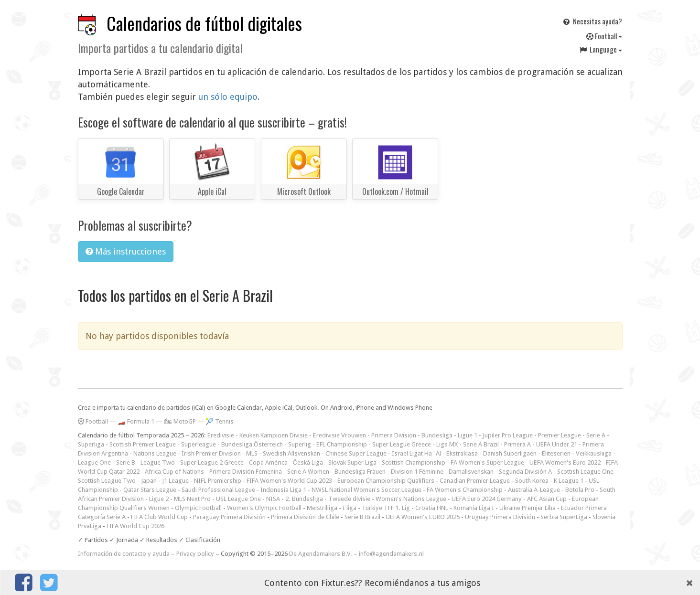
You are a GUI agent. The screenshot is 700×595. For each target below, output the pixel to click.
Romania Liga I (474, 508)
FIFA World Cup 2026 (135, 526)
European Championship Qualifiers (386, 481)
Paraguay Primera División (229, 517)
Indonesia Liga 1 (283, 490)
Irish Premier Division (211, 453)
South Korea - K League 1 (549, 481)
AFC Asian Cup (547, 499)
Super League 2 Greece (212, 462)
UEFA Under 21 (557, 444)
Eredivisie (221, 435)
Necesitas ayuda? (592, 21)
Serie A (596, 435)
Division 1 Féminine (417, 472)
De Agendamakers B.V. (321, 554)
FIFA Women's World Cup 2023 (289, 481)
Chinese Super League (356, 453)
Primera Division (394, 435)
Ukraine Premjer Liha (528, 508)
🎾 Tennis (220, 421)
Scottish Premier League (143, 444)
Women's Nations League (411, 499)
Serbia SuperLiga (564, 517)
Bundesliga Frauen (360, 472)
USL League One (238, 499)
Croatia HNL (432, 508)
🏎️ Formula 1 (136, 421)
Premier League (560, 435)
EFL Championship (342, 444)
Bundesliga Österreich (252, 444)
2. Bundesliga (304, 499)
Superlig (300, 444)
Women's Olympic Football (264, 508)
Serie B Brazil (362, 517)
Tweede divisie (349, 499)
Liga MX (447, 444)
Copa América (268, 462)
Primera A (517, 444)
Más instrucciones (126, 251)
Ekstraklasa (462, 453)
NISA (273, 499)
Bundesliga (437, 435)
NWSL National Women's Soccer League (366, 490)
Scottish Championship (414, 462)
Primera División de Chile (305, 517)
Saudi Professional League (218, 490)
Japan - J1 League (165, 481)
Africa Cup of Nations (174, 472)
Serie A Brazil (481, 444)
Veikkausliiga (594, 453)
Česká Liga (308, 462)
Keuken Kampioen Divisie (274, 435)
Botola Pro (580, 490)
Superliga (91, 444)
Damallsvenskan (471, 472)
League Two (158, 462)
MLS (252, 453)
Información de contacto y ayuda (124, 554)
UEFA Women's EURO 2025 (423, 517)
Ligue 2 (159, 499)
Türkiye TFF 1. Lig (386, 508)
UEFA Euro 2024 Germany (487, 499)
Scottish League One (585, 472)
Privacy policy (195, 554)
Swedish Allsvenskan (291, 453)
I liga (350, 508)
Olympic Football (198, 508)
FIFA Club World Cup (159, 517)
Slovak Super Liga (352, 462)
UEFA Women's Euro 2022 (565, 462)
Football (604, 36)
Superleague (199, 444)
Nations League (155, 453)
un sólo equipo (228, 97)
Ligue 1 (468, 435)
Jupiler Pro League (508, 435)
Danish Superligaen (510, 453)
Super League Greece (402, 444)
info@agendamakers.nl (391, 554)
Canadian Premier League (475, 481)
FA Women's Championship (465, 490)
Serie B (126, 462)
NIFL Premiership (218, 481)
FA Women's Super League (487, 462)
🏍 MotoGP (180, 421)
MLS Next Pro (192, 499)
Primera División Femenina (246, 472)
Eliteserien (556, 453)
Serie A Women (308, 472)
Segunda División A (525, 472)
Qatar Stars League (150, 490)
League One (94, 462)
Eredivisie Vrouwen (339, 435)
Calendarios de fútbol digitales (204, 23)
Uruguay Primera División (500, 517)
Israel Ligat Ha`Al (416, 453)
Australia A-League (534, 490)
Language (600, 49)
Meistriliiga (322, 508)
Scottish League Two (107, 481)
